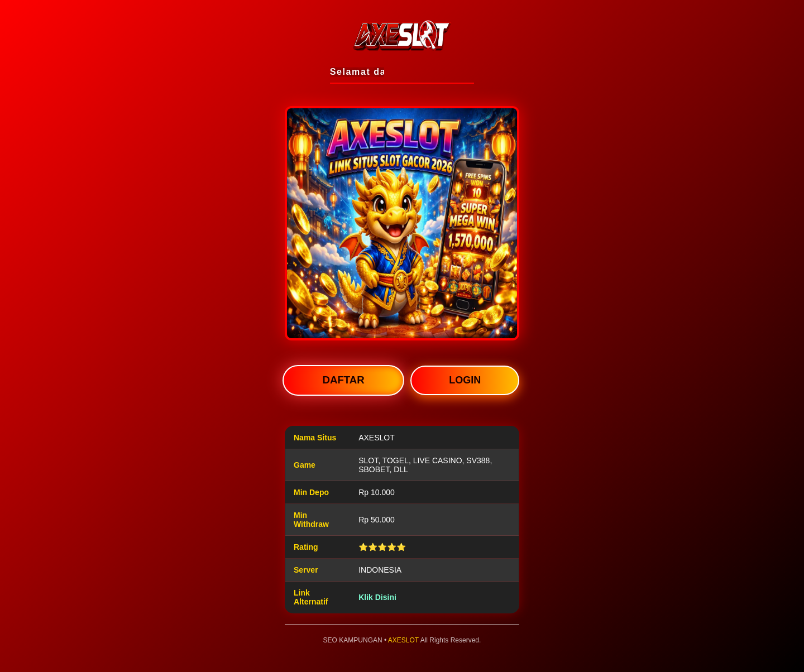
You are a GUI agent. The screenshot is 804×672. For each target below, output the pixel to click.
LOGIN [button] (465, 380)
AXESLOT (403, 640)
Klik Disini (377, 597)
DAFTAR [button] (344, 380)
